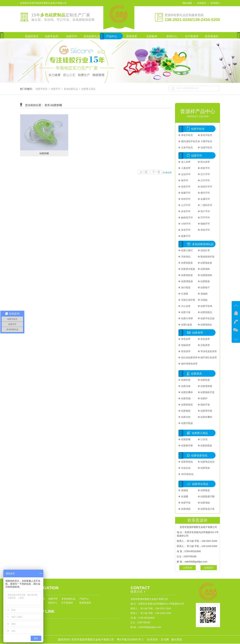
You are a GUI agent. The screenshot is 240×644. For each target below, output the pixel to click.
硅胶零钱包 (187, 462)
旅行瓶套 (185, 288)
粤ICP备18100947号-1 (131, 640)
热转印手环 (206, 187)
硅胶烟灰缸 (206, 325)
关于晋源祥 (67, 603)
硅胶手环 (55, 89)
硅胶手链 (185, 503)
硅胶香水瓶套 (188, 269)
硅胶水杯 (185, 417)
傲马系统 (177, 640)
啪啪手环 (205, 224)
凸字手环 (205, 180)
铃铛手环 (185, 199)
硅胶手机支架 (207, 318)
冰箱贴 (204, 300)
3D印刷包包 (187, 474)
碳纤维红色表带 (208, 357)
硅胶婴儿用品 (88, 89)
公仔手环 (185, 205)
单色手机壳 (187, 135)
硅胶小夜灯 (187, 250)
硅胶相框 (205, 269)
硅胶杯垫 (185, 380)
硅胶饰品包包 (207, 462)
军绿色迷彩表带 (208, 351)
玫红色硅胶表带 (189, 357)
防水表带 (205, 162)
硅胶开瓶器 (187, 423)
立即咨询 (187, 568)
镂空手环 (205, 193)
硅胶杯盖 (205, 380)
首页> (48, 105)
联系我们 (215, 3)
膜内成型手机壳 (189, 141)
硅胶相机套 (187, 275)
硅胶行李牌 (187, 318)
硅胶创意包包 (199, 455)
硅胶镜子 (205, 288)
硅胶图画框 (206, 275)
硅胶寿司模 (206, 411)
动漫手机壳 (206, 148)
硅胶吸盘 (205, 490)
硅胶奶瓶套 (206, 446)
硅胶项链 (205, 503)
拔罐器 (184, 490)
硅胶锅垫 (185, 411)
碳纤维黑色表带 (189, 364)
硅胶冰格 (185, 386)
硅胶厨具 (196, 374)
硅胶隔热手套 (207, 392)
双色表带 (185, 351)
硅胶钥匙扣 (206, 312)
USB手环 (186, 224)
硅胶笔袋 (205, 468)
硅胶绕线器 (187, 281)
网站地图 (187, 3)
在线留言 (202, 3)
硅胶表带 (198, 333)
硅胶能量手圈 (207, 496)
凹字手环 (205, 218)
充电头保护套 (188, 300)
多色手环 (185, 211)
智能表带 (185, 345)
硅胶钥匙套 (187, 263)
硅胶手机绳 (206, 306)
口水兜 (204, 439)
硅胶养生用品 (200, 484)
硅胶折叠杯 (187, 392)
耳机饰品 (185, 257)
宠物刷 (204, 294)
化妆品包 (185, 468)
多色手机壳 (206, 135)
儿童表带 (185, 168)
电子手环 (205, 211)
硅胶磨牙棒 (187, 446)
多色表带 (205, 339)
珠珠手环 (205, 168)
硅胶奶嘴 (57, 105)
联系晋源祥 (85, 603)
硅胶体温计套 (207, 509)
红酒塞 (184, 294)
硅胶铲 (204, 398)
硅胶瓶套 (205, 281)
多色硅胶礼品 (71, 89)
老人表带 (185, 162)
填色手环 (185, 187)
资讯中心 (53, 603)
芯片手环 (205, 174)
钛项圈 (184, 496)
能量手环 (185, 193)
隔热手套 (205, 405)
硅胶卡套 (185, 312)
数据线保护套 (207, 257)
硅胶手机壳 (41, 89)
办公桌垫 (185, 306)
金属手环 (205, 199)
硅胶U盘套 (186, 325)
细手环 (184, 180)
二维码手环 (206, 205)
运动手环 (185, 174)
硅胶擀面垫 (187, 405)
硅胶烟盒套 (206, 263)
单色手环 (205, 230)
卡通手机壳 (206, 141)
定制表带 (205, 345)
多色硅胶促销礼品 (203, 244)
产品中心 (84, 599)
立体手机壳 (187, 148)
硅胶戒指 (185, 509)
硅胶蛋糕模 (206, 386)
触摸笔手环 (187, 218)
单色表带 (185, 339)
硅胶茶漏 (185, 398)
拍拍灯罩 (205, 250)
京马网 (165, 640)
